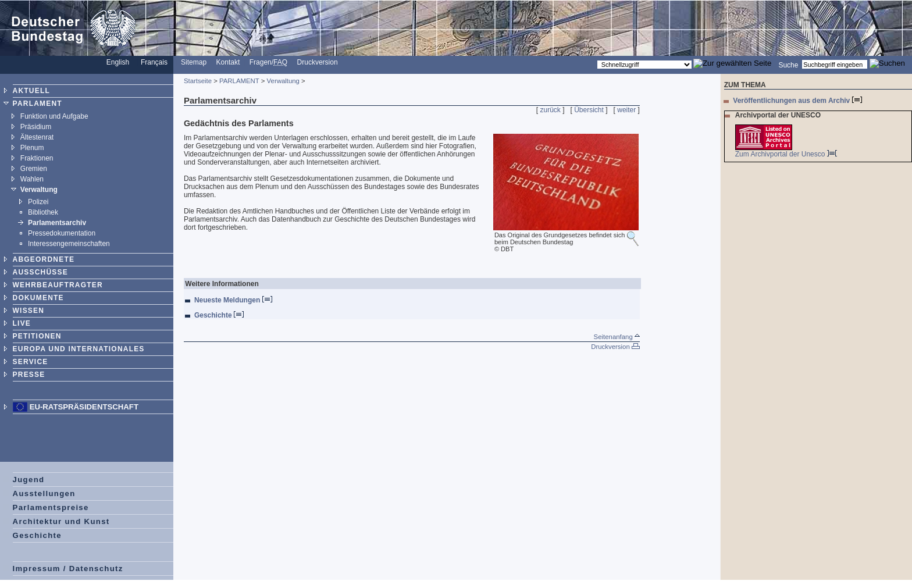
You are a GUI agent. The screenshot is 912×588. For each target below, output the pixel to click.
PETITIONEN (37, 336)
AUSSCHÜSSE (40, 272)
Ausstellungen (44, 493)
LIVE (22, 323)
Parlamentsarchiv (57, 223)
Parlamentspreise (51, 507)
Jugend (29, 480)
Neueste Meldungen (233, 300)
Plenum (32, 148)
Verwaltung (39, 190)
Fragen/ (268, 62)
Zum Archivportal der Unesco (786, 154)
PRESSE (29, 375)
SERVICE (31, 362)
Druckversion (318, 62)
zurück (551, 110)
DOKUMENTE (38, 298)
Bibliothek (43, 212)
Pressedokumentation (62, 233)
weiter (626, 110)
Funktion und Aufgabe (54, 116)
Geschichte (37, 535)
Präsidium (36, 127)
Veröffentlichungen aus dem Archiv (797, 101)
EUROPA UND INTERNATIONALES (79, 349)
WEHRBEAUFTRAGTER (58, 285)
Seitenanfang (617, 337)
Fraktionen (37, 158)
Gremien (34, 169)
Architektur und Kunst (61, 521)
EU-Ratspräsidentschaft (84, 407)
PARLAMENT (38, 104)
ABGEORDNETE (44, 259)
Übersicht (589, 110)
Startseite (198, 81)
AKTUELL (31, 91)
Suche (788, 65)
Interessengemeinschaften (69, 244)
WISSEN (29, 311)
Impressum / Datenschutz (68, 569)
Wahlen (32, 179)
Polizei (38, 202)
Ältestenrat (37, 137)
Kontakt (228, 62)
